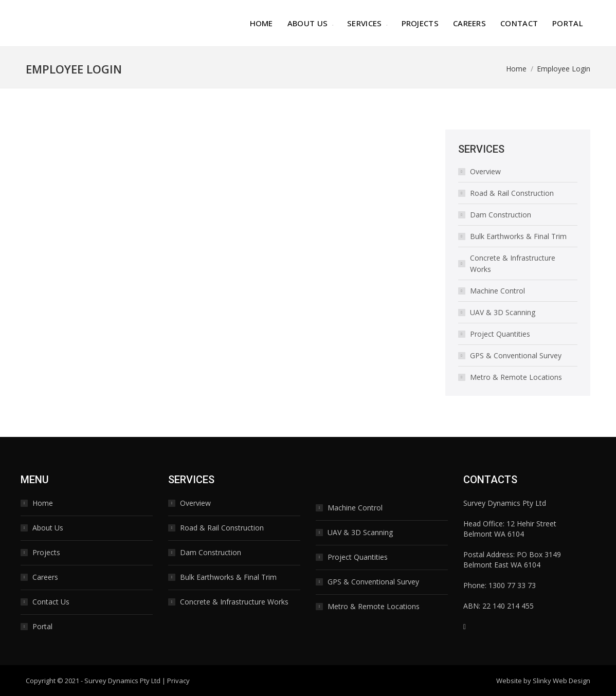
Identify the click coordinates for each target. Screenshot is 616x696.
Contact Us (51, 602)
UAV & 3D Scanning (503, 312)
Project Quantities (500, 334)
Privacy (178, 681)
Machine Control (497, 291)
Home (43, 503)
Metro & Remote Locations (516, 377)
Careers (45, 577)
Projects (46, 552)
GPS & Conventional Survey (516, 355)
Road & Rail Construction (512, 193)
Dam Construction (501, 215)
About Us (48, 528)
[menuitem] (261, 23)
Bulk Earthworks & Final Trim (518, 236)
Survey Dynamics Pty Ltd (122, 681)
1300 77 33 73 (512, 585)
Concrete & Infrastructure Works (513, 263)
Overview (485, 171)
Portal (42, 626)
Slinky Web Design (561, 681)
